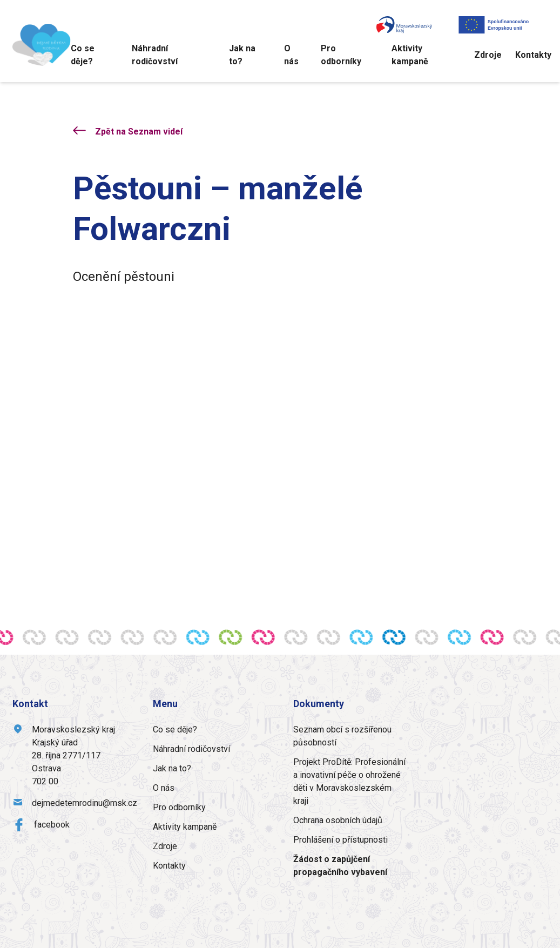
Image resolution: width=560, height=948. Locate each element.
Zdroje (488, 55)
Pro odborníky (341, 55)
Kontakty (533, 55)
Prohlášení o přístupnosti (340, 840)
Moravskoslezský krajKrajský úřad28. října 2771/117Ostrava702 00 (73, 755)
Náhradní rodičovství (155, 55)
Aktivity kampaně (410, 55)
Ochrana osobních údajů (338, 820)
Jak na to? (242, 55)
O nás (291, 55)
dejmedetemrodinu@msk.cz (85, 803)
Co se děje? (83, 55)
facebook (52, 825)
